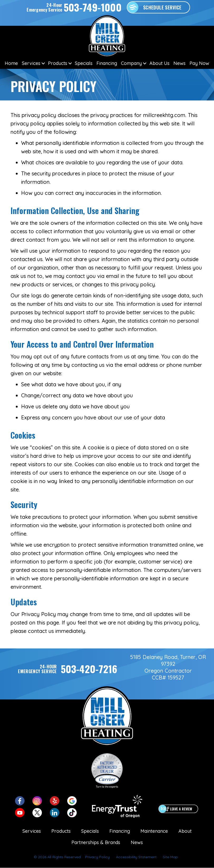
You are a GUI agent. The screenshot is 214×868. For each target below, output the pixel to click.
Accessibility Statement (136, 857)
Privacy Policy (97, 857)
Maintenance (154, 831)
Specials (84, 63)
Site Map (170, 857)
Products (58, 63)
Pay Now (199, 63)
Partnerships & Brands (96, 842)
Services (31, 63)
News (179, 63)
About (185, 831)
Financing (107, 63)
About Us (159, 63)
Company (131, 63)
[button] (43, 63)
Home (11, 63)
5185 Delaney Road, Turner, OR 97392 (168, 660)
